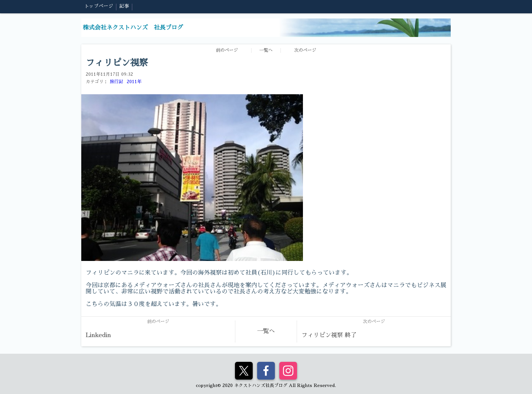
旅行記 (116, 82)
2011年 (134, 82)
